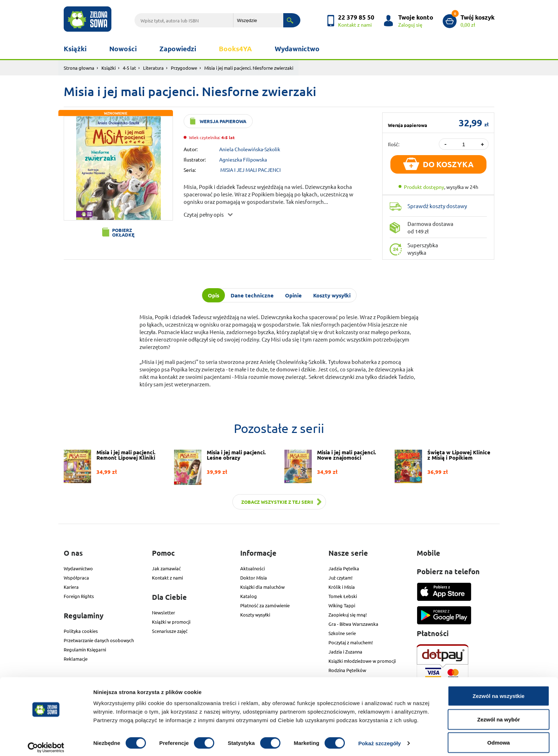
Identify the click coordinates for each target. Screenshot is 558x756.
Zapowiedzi (178, 49)
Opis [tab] (214, 295)
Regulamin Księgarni (85, 649)
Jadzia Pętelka (344, 568)
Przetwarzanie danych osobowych (99, 640)
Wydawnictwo (297, 49)
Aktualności (252, 568)
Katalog (249, 596)
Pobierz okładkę (123, 232)
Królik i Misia (342, 587)
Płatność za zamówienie (265, 605)
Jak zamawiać (166, 568)
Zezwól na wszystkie (499, 690)
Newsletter (164, 612)
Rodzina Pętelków (347, 670)
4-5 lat (129, 68)
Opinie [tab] (293, 295)
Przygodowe (184, 68)
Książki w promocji (171, 622)
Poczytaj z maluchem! (351, 642)
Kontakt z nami (167, 578)
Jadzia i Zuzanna (345, 652)
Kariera (71, 587)
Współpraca (76, 578)
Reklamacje (76, 659)
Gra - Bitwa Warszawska (353, 624)
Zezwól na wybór (499, 714)
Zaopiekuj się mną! (348, 615)
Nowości (123, 49)
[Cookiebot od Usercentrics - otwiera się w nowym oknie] (46, 742)
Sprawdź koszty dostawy (437, 206)
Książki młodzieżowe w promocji (362, 661)
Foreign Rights (79, 596)
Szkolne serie (342, 633)
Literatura (153, 68)
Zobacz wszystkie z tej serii (277, 502)
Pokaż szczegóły (380, 738)
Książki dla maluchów (262, 587)
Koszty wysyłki (255, 615)
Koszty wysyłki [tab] (332, 295)
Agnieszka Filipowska (243, 159)
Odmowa (498, 737)
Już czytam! (341, 578)
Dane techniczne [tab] (252, 295)
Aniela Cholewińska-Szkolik (250, 149)
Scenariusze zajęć (170, 631)
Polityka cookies (81, 631)
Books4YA (235, 49)
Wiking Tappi (342, 605)
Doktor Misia (254, 578)
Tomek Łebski (343, 596)
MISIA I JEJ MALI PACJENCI (251, 170)
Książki (75, 49)
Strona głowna (79, 68)
